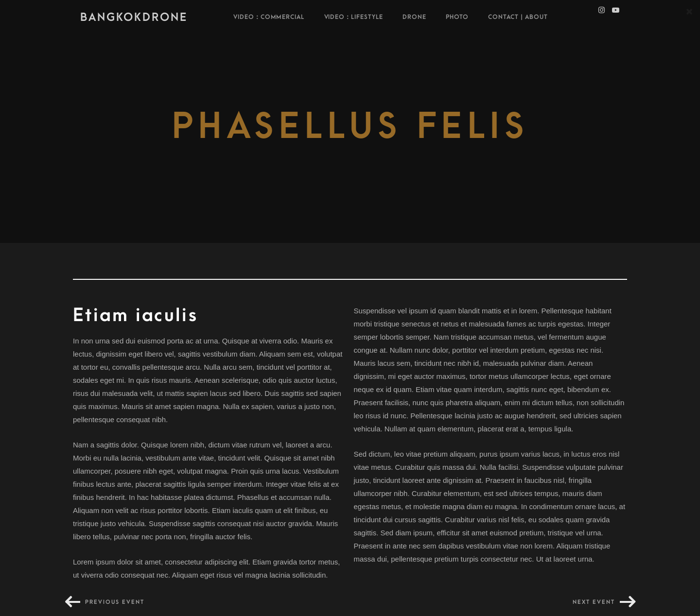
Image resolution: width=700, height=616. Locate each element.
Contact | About (518, 17)
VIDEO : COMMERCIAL (269, 17)
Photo (457, 17)
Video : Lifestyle (354, 17)
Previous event (115, 602)
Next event (594, 602)
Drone (414, 17)
